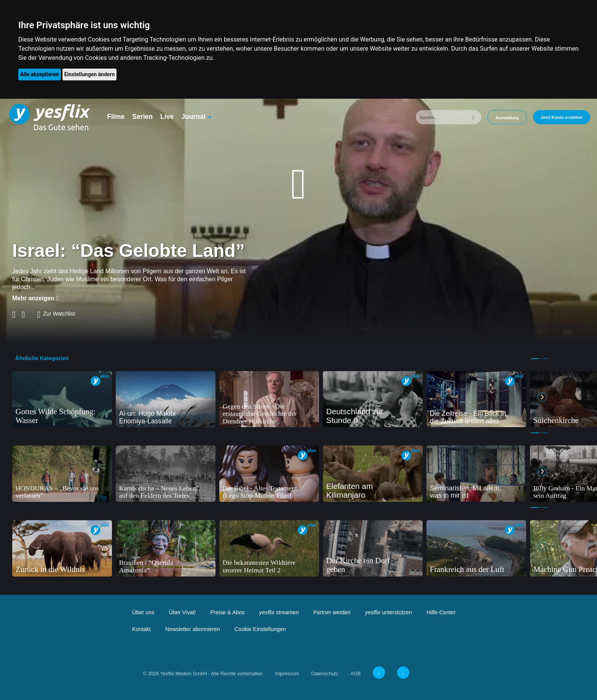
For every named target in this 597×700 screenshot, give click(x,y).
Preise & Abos (227, 612)
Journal (193, 117)
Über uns (143, 612)
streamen (279, 612)
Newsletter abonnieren (193, 629)
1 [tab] (535, 359)
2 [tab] (544, 359)
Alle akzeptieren (40, 74)
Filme (116, 117)
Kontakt (141, 629)
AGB (355, 674)
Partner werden (332, 612)
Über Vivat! (182, 612)
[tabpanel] (62, 399)
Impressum (287, 674)
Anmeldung (507, 118)
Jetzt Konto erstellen (562, 117)
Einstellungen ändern (90, 74)
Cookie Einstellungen (260, 629)
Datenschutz (325, 674)
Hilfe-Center (441, 612)
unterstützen (389, 612)
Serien (142, 117)
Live (167, 117)
